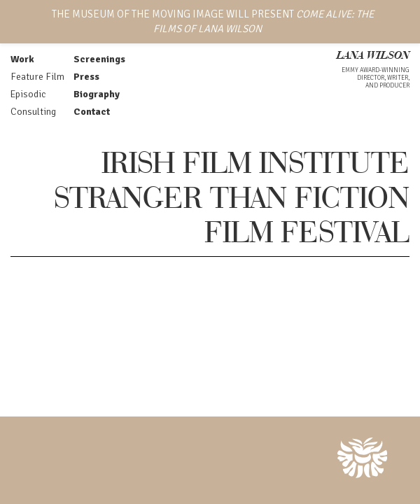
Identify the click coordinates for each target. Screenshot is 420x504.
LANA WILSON (373, 56)
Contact (92, 112)
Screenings (99, 59)
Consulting (33, 112)
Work (22, 59)
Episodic (28, 94)
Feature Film (37, 77)
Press (86, 77)
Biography (97, 94)
